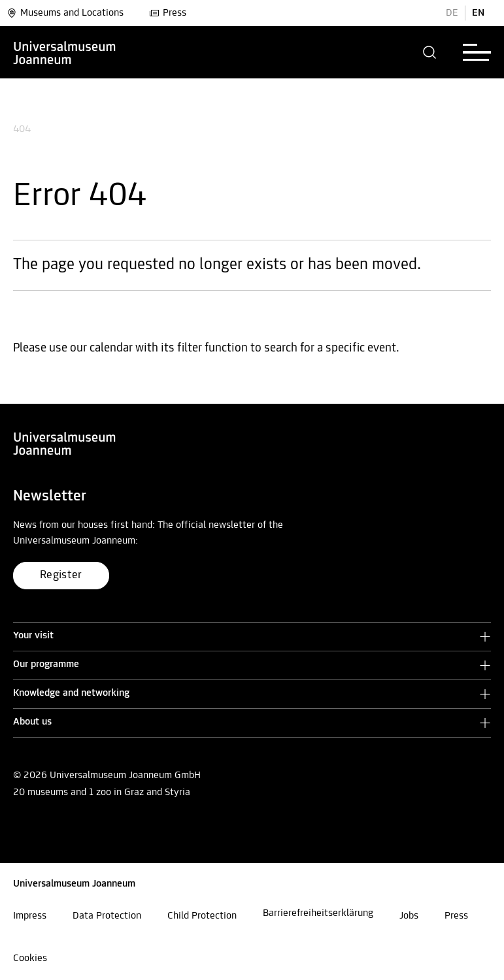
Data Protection (107, 916)
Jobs (409, 916)
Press (168, 13)
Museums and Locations (65, 13)
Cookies (30, 958)
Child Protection (202, 916)
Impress (30, 916)
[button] (430, 52)
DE (452, 13)
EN (478, 13)
